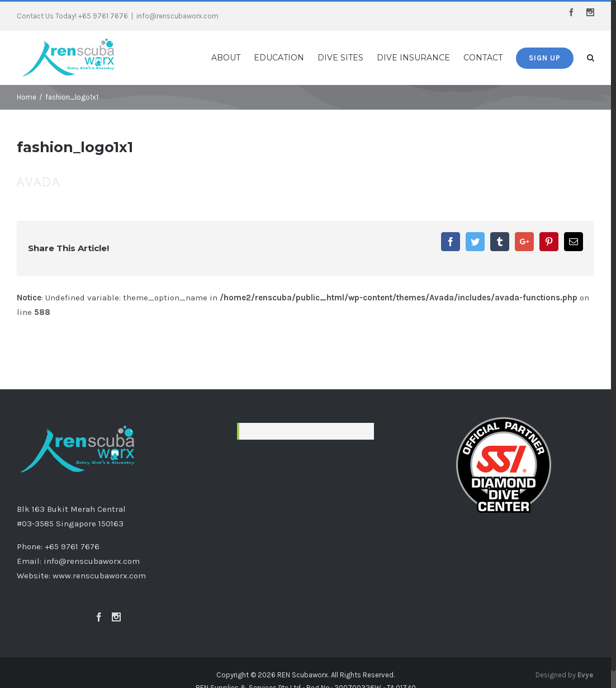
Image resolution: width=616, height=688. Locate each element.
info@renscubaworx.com (177, 16)
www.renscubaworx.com (99, 576)
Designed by (564, 675)
